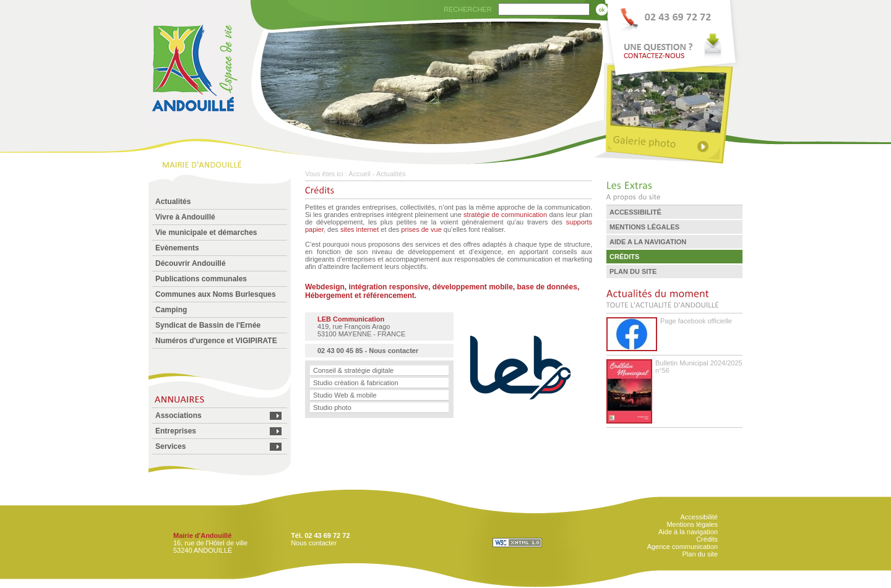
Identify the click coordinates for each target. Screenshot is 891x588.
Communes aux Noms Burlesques (216, 294)
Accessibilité (699, 517)
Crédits (707, 539)
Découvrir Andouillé (191, 263)
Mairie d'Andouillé (202, 535)
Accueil (359, 174)
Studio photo (332, 407)
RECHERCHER (468, 9)
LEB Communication (351, 319)
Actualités (173, 202)
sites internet (359, 229)
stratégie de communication (505, 215)
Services (170, 446)
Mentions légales (692, 524)
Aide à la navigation (688, 532)
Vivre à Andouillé (185, 217)
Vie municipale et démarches (206, 232)
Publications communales (201, 279)
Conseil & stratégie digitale (353, 370)
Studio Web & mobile (345, 395)
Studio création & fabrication (356, 383)
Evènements (177, 248)
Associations (179, 415)
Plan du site (700, 554)
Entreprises (176, 431)
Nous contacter (394, 351)
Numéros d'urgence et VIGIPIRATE (216, 341)
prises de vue (421, 229)
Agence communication (682, 547)
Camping (171, 310)
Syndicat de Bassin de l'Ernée (208, 325)
